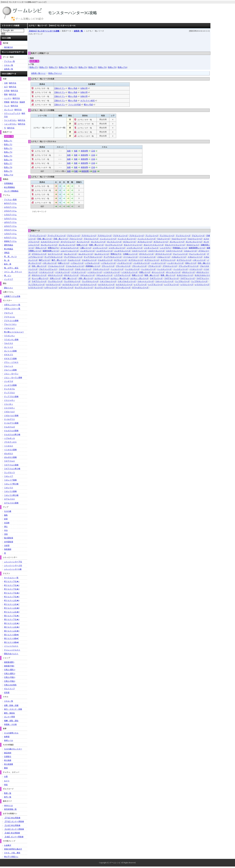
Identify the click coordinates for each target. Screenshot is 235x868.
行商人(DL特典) (10, 685)
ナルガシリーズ (74, 260)
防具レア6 (83, 67)
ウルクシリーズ (163, 239)
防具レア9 (112, 67)
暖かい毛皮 (73, 88)
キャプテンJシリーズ (114, 245)
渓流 (6, 534)
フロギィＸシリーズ (101, 269)
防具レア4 (63, 67)
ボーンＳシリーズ (173, 272)
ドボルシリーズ (164, 257)
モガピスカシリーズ (185, 275)
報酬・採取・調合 (11, 721)
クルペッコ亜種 (10, 370)
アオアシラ (9, 313)
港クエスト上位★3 (12, 623)
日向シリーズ (191, 263)
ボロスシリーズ (188, 272)
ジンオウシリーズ (87, 251)
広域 (93, 151)
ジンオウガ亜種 (10, 385)
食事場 (7, 737)
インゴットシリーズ (108, 239)
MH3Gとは (8, 805)
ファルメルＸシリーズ (75, 266)
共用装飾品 (9, 183)
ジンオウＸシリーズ (104, 251)
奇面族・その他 (10, 724)
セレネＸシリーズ (86, 254)
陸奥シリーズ (137, 275)
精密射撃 (84, 151)
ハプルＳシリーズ (92, 263)
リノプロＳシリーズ (199, 281)
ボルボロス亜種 (10, 457)
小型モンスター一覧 (12, 309)
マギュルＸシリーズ (104, 275)
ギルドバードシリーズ (133, 245)
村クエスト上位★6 (12, 600)
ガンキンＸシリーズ (49, 245)
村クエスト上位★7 (12, 604)
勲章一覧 (8, 793)
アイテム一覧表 (10, 200)
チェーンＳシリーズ (197, 254)
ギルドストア (9, 689)
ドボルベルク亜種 (11, 416)
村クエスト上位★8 (12, 608)
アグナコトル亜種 (11, 321)
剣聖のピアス (53, 248)
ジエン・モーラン (11, 374)
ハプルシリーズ (77, 263)
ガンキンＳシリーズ (194, 242)
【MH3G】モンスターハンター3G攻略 (44, 31)
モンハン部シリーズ (40, 278)
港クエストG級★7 (11, 638)
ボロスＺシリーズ (71, 275)
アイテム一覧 (9, 61)
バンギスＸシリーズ (141, 263)
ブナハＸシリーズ (139, 266)
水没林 (7, 523)
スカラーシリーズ (139, 251)
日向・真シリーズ (39, 266)
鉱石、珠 (8, 264)
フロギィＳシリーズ (83, 269)
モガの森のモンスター (13, 749)
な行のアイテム (10, 219)
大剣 (6, 83)
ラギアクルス (9, 461)
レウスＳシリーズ (202, 284)
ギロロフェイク (193, 245)
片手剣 (7, 91)
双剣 (6, 94)
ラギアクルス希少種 (12, 469)
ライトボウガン (10, 120)
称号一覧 (8, 797)
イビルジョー (9, 328)
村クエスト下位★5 (12, 597)
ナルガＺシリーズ (105, 260)
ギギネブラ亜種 (10, 359)
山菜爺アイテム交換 (12, 296)
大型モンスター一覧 (12, 305)
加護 (69, 151)
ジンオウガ (9, 381)
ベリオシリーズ (196, 269)
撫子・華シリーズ (59, 260)
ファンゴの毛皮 (74, 105)
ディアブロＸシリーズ (93, 257)
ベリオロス (9, 446)
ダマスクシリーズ (146, 254)
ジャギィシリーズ (100, 248)
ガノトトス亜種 (10, 351)
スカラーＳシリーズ (156, 251)
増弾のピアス (116, 254)
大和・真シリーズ (86, 278)
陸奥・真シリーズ (168, 275)
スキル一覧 (9, 65)
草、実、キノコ (10, 257)
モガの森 (8, 511)
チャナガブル (9, 389)
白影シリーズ (64, 263)
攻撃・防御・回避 (11, 705)
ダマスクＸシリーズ (163, 254)
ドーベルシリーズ (130, 257)
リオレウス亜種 (10, 491)
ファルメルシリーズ (56, 266)
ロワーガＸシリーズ (140, 287)
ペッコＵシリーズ (148, 269)
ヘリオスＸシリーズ (112, 272)
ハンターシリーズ (158, 263)
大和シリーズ (55, 278)
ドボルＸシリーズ (195, 257)
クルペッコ (9, 366)
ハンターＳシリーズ (175, 263)
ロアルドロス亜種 (11, 503)
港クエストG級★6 (11, 635)
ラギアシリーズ (156, 278)
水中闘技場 (9, 542)
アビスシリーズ (198, 236)
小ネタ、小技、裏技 (12, 853)
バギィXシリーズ (50, 263)
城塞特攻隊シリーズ (51, 251)
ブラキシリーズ (154, 266)
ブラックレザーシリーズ (188, 266)
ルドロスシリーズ (53, 284)
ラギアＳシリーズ (171, 278)
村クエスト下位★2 (12, 585)
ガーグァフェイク (68, 242)
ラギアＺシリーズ (39, 281)
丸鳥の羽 (84, 88)
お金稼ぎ (8, 845)
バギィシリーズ (199, 260)
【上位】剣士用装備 (12, 825)
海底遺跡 (8, 549)
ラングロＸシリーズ (90, 281)
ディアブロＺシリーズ (113, 257)
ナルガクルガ (9, 427)
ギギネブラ (9, 355)
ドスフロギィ (9, 408)
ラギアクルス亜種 (11, 465)
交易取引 (8, 757)
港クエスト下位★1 (12, 616)
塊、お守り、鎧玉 (11, 268)
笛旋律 (22, 102)
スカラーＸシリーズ (174, 251)
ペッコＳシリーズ (132, 269)
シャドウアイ (165, 248)
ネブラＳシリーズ (136, 260)
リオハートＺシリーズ (164, 281)
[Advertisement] (83, 42)
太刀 (6, 87)
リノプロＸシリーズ (36, 284)
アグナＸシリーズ (120, 236)
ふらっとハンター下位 (13, 562)
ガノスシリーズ (83, 242)
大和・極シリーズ (69, 278)
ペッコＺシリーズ (180, 269)
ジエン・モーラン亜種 (13, 378)
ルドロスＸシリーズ (106, 284)
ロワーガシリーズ (123, 287)
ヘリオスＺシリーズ (129, 272)
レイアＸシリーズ (171, 284)
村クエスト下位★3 (12, 589)
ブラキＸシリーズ (170, 266)
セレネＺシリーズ (102, 254)
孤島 (6, 515)
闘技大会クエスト (11, 654)
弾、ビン (8, 276)
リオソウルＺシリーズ (127, 281)
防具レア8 (102, 67)
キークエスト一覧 (11, 578)
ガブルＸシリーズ (161, 242)
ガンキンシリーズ (177, 242)
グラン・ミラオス (11, 362)
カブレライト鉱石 (88, 101)
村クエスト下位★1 (12, 581)
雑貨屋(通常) (9, 662)
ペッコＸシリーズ (164, 269)
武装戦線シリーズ (93, 266)
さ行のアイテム (10, 211)
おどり (7, 781)
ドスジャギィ (9, 400)
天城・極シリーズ (44, 239)
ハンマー (8, 98)
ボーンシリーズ (158, 272)
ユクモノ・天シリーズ (139, 278)
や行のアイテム (10, 230)
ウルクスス (9, 343)
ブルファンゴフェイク (48, 269)
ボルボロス (9, 454)
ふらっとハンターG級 (13, 569)
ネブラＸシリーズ (168, 260)
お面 (6, 776)
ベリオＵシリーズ (46, 272)
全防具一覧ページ (38, 73)
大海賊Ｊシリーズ (130, 254)
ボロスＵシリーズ (39, 275)
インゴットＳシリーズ (127, 239)
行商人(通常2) (10, 674)
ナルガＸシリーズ (89, 260)
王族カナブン (60, 88)
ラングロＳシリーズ (72, 281)
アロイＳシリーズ (91, 239)
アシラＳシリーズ (167, 236)
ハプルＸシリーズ (108, 263)
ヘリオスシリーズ (95, 272)
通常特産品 (9, 245)
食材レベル (9, 740)
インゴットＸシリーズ (146, 239)
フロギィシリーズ (66, 269)
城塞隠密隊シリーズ (197, 248)
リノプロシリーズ (182, 281)
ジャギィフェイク (151, 248)
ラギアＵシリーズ (187, 278)
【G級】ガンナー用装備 (14, 837)
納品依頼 (8, 753)
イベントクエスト (11, 646)
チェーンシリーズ (180, 254)
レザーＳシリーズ (66, 287)
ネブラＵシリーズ (152, 260)
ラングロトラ (9, 473)
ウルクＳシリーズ (179, 239)
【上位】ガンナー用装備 (14, 829)
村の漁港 (8, 760)
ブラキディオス (10, 442)
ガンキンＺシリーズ (67, 245)
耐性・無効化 (9, 713)
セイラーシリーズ (55, 254)
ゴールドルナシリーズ (69, 248)
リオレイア (9, 476)
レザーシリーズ (51, 287)
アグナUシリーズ (105, 236)
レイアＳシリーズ (155, 284)
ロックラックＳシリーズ (104, 287)
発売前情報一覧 (10, 809)
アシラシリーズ (152, 236)
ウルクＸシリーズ (195, 239)
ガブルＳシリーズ (145, 242)
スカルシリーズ (190, 251)
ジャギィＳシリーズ (117, 248)
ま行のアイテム (10, 226)
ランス (7, 106)
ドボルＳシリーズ (179, 257)
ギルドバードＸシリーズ (175, 245)
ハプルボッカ (9, 438)
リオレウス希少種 (11, 495)
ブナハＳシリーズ (123, 266)
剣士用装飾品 (9, 187)
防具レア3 (53, 67)
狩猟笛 (7, 102)
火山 (6, 530)
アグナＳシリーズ (89, 236)
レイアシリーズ (140, 284)
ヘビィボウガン (10, 124)
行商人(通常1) (10, 670)
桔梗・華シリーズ (96, 245)
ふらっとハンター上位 (13, 565)
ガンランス (9, 110)
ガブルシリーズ (129, 242)
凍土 (6, 527)
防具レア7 (92, 67)
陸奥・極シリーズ (152, 275)
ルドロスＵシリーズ (88, 284)
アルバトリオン (10, 324)
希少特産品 (9, 249)
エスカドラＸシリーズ (50, 242)
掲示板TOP (8, 47)
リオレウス (9, 488)
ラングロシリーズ (55, 281)
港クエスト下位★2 (12, 619)
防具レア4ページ (55, 73)
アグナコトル (9, 317)
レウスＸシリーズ (36, 287)
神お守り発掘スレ (11, 857)
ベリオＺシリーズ (78, 272)
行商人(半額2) (10, 681)
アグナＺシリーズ (137, 236)
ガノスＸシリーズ (98, 242)
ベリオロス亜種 (10, 450)
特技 (6, 785)
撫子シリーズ (44, 260)
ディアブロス (9, 393)
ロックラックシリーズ (84, 287)
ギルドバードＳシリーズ (153, 245)
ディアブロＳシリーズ (53, 257)
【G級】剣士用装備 (12, 833)
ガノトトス (9, 347)
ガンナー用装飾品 (11, 191)
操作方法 (13, 83)
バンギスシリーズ (124, 263)
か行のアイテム (10, 207)
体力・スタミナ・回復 (13, 709)
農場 (6, 768)
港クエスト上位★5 (12, 631)
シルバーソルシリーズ (70, 251)
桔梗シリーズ (82, 245)
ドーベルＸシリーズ (147, 257)
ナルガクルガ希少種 (12, 435)
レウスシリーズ (187, 284)
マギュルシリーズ (87, 275)
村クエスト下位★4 (12, 593)
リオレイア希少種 (11, 484)
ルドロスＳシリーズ (70, 284)
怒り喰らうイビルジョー (14, 332)
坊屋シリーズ (145, 272)
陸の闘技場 (9, 538)
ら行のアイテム (10, 234)
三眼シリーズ (86, 248)
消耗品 (7, 253)
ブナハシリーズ (108, 266)
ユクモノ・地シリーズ (119, 278)
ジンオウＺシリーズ (122, 251)
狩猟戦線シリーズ (180, 248)
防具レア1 (34, 67)
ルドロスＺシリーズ (124, 284)
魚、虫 (7, 260)
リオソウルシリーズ (108, 281)
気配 (76, 151)
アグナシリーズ (73, 236)
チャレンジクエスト (12, 650)
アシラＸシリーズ (183, 236)
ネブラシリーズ (120, 260)
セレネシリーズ (70, 254)
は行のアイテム (10, 222)
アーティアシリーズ (38, 236)
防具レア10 (122, 67)
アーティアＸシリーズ (57, 236)
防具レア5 (73, 67)
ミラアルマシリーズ (122, 275)
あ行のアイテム (10, 203)
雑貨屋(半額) (9, 666)
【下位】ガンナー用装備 (14, 821)
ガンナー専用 (9, 717)
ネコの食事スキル (11, 733)
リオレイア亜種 (10, 480)
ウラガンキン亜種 (11, 340)
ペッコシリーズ (117, 269)
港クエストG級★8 (11, 642)
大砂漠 (7, 546)
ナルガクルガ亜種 (11, 431)
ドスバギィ (9, 404)
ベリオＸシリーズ (62, 272)
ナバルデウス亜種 (11, 423)
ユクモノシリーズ (102, 278)
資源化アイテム (10, 241)
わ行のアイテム (10, 238)
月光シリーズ (41, 248)
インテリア (9, 279)
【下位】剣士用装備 (12, 818)
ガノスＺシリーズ (114, 242)
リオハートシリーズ (146, 281)
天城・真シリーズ (61, 239)
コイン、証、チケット (13, 272)
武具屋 (7, 693)
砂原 (6, 519)
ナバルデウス (9, 419)
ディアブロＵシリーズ (73, 257)
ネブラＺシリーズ (184, 260)
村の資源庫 (9, 764)
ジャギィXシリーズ (135, 248)
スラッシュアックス (12, 113)
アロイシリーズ (76, 239)
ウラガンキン (9, 336)
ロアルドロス (9, 499)
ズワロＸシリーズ (39, 254)
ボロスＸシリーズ (55, 275)
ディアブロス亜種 (11, 397)
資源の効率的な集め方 (13, 849)
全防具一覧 (78, 31)
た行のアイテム (10, 215)
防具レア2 (43, 67)
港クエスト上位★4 (12, 627)
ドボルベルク (9, 412)
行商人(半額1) (10, 677)
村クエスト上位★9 (12, 612)
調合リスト (9, 288)
